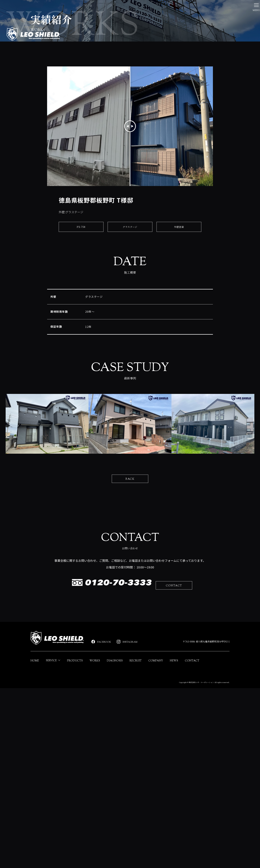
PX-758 (81, 293)
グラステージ (130, 293)
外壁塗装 (179, 293)
